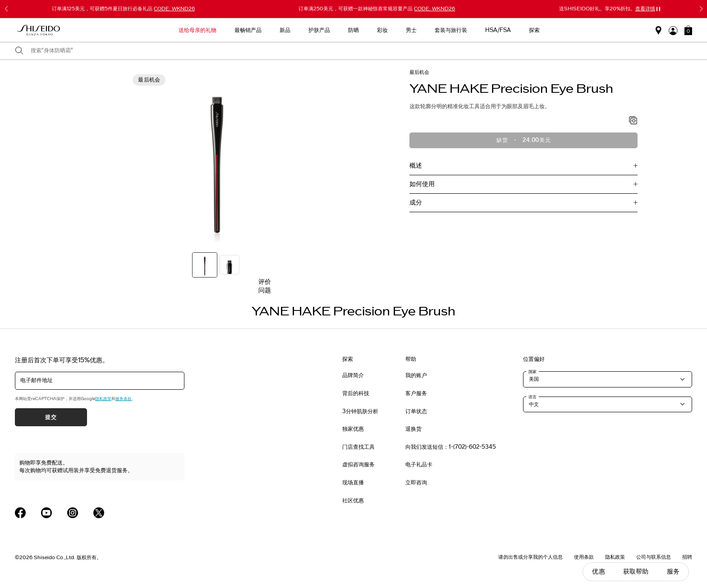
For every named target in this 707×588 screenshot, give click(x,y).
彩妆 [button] (382, 30)
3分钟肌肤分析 (360, 411)
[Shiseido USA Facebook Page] (20, 513)
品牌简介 (353, 375)
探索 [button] (534, 30)
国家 (533, 372)
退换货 (413, 429)
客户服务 (416, 393)
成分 (416, 203)
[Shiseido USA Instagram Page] (73, 513)
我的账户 (416, 375)
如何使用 (422, 184)
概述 (416, 166)
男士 (411, 30)
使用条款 (584, 557)
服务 (673, 572)
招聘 (687, 557)
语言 (533, 397)
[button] (688, 30)
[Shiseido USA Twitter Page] (99, 513)
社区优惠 (353, 501)
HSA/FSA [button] (498, 30)
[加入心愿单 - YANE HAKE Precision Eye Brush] (633, 121)
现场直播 (353, 483)
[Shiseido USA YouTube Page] (46, 513)
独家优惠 (353, 429)
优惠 (598, 572)
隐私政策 (103, 399)
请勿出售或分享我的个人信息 (530, 557)
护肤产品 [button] (319, 30)
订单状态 (416, 411)
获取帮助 (636, 572)
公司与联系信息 (654, 557)
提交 (51, 417)
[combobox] (361, 51)
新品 (285, 30)
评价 (265, 282)
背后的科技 (356, 393)
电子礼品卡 (419, 465)
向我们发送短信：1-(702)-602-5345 (451, 447)
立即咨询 (416, 483)
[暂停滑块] (658, 9)
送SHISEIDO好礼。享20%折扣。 (607, 9)
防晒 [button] (353, 30)
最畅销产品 (248, 30)
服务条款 (124, 399)
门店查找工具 (358, 447)
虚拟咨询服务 (358, 465)
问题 (265, 290)
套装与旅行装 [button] (451, 30)
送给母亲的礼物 (197, 30)
